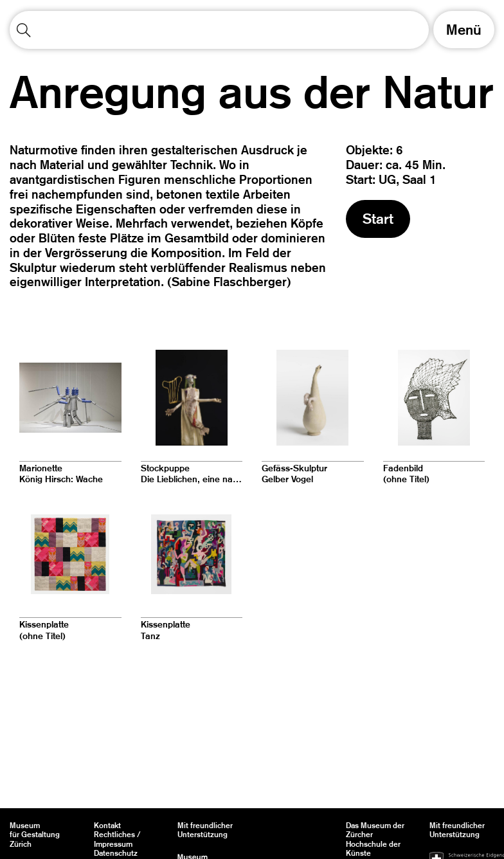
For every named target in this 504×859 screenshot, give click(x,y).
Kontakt (107, 826)
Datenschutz (116, 853)
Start (378, 219)
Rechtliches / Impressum (117, 839)
